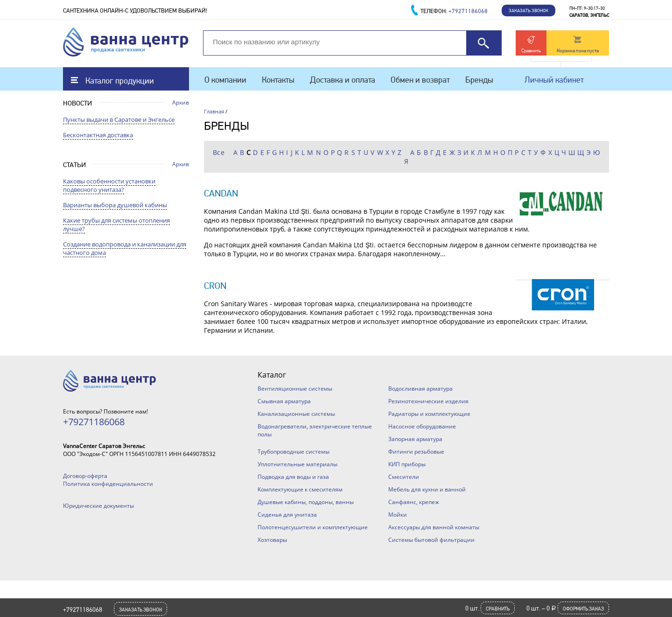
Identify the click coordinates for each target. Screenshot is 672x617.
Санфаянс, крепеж (414, 502)
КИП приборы (407, 464)
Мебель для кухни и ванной (427, 489)
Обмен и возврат (420, 80)
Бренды (479, 80)
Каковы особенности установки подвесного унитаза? (109, 185)
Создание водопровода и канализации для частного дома (125, 248)
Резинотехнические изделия (428, 401)
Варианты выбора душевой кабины (115, 205)
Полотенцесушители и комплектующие (313, 527)
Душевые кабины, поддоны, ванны (306, 502)
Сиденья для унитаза (287, 515)
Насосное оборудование (422, 426)
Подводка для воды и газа (293, 477)
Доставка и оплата (343, 80)
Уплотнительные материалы (297, 464)
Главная (214, 111)
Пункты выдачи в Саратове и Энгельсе (119, 119)
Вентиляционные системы (295, 389)
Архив (181, 102)
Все (219, 152)
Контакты (278, 80)
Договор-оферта (85, 476)
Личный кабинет (554, 80)
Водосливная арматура (420, 389)
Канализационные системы (296, 414)
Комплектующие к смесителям (300, 489)
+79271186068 (83, 610)
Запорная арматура (415, 439)
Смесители (404, 477)
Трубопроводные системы (294, 452)
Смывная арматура (284, 401)
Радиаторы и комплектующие (429, 414)
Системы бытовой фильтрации (431, 540)
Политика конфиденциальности (108, 484)
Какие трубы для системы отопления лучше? (116, 224)
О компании (225, 80)
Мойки (398, 515)
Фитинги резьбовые (416, 452)
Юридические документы (98, 506)
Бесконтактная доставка (98, 135)
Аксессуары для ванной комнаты (434, 527)
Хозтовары (272, 540)
